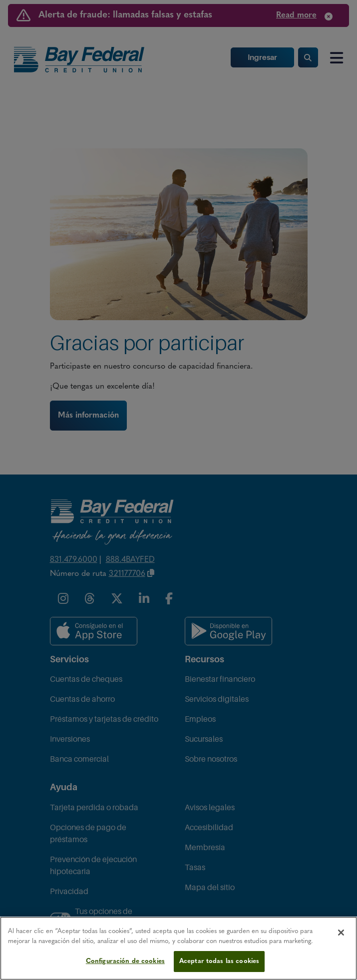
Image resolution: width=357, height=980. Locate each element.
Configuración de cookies (125, 961)
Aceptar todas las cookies (219, 961)
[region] (178, 948)
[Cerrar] (341, 933)
